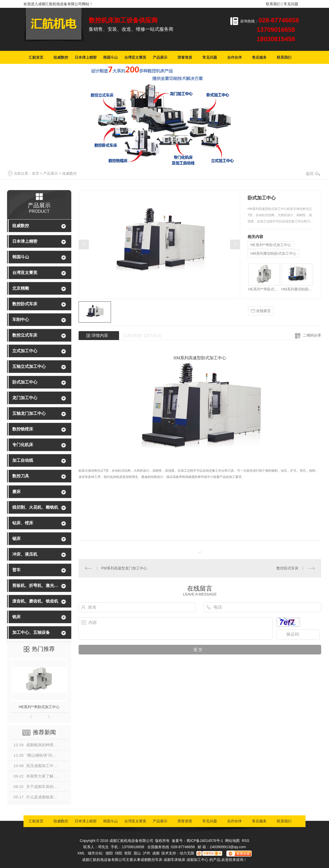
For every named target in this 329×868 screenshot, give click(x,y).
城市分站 (95, 853)
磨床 (16, 492)
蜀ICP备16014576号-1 (205, 841)
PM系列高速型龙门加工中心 (124, 568)
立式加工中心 (25, 351)
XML (81, 853)
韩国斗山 (110, 57)
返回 (313, 174)
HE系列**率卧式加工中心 (39, 707)
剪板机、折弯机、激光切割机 (36, 585)
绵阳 (119, 853)
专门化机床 (23, 445)
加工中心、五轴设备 (31, 632)
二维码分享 (312, 335)
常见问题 (291, 4)
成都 (156, 853)
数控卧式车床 (25, 304)
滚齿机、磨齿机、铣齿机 (35, 601)
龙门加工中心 (25, 398)
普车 (16, 570)
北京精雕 (21, 288)
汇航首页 (36, 57)
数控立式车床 (25, 335)
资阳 (128, 853)
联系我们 (273, 4)
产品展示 (160, 57)
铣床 (16, 617)
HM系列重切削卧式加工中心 (273, 253)
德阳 (109, 853)
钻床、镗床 (23, 523)
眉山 (137, 853)
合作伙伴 (234, 57)
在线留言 (261, 311)
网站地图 (232, 841)
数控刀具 (21, 476)
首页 (36, 173)
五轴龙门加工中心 (29, 413)
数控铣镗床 (23, 429)
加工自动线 (23, 460)
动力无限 (187, 853)
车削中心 (21, 320)
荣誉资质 (185, 57)
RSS (246, 841)
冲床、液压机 (25, 554)
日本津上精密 (86, 57)
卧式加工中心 (25, 382)
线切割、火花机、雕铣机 (35, 507)
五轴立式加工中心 (29, 366)
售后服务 (259, 57)
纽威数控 (61, 57)
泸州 (146, 853)
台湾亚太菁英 (135, 57)
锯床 (16, 539)
